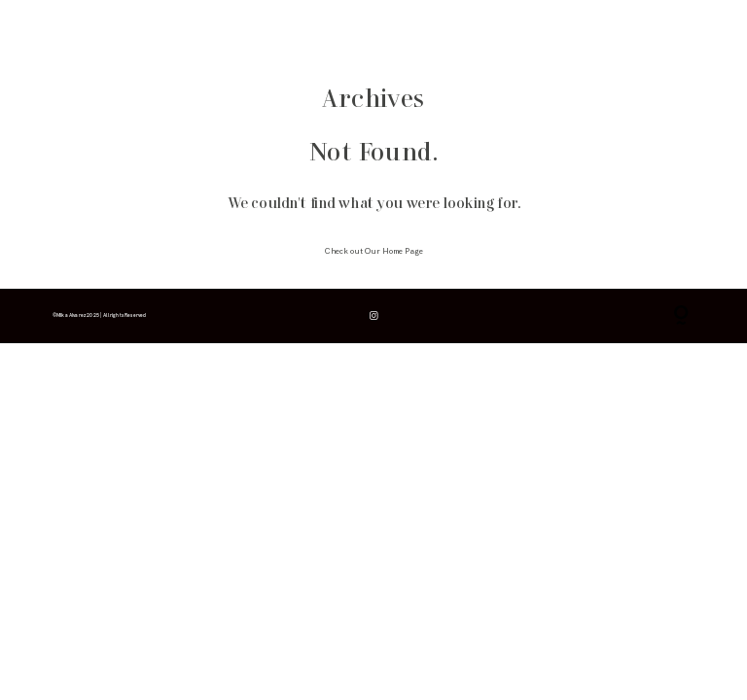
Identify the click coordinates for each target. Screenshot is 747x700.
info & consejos (119, 30)
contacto (297, 30)
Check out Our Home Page (374, 251)
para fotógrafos (237, 30)
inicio (62, 30)
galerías (179, 30)
